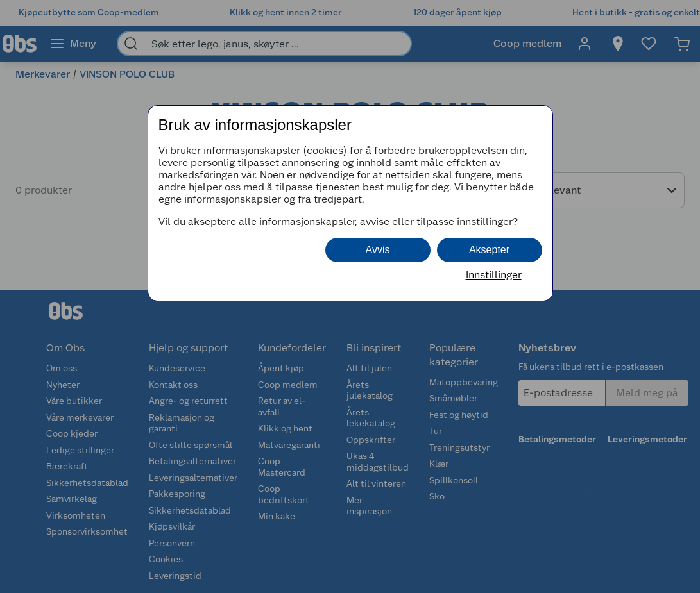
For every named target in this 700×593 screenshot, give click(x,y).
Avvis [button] (378, 250)
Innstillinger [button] (494, 275)
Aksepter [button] (489, 250)
